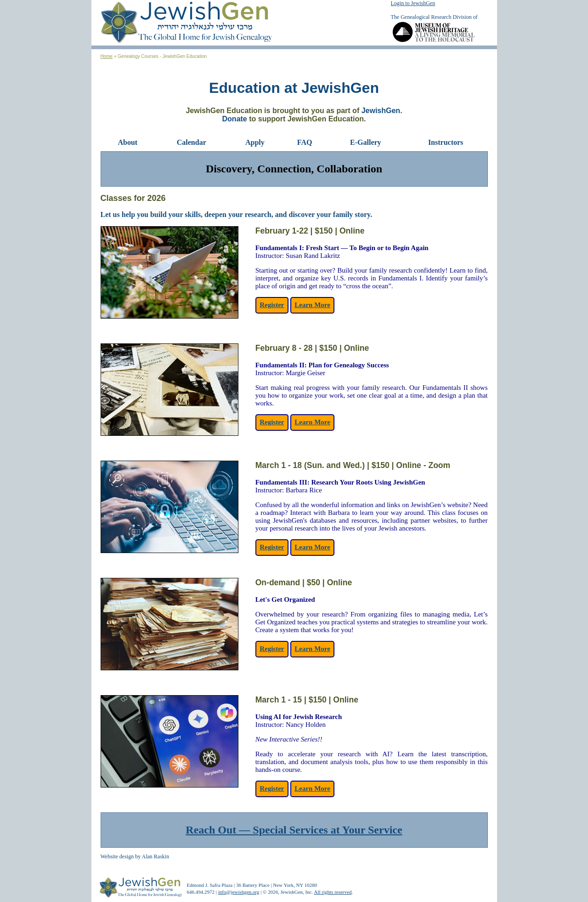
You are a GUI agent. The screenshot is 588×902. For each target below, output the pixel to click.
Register (272, 305)
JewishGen (381, 111)
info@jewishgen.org (239, 892)
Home (107, 56)
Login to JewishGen (413, 3)
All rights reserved (333, 892)
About (128, 142)
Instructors (446, 142)
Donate (235, 119)
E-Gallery (366, 142)
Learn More (312, 305)
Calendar (192, 142)
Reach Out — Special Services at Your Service (294, 830)
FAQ (305, 142)
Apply (255, 142)
